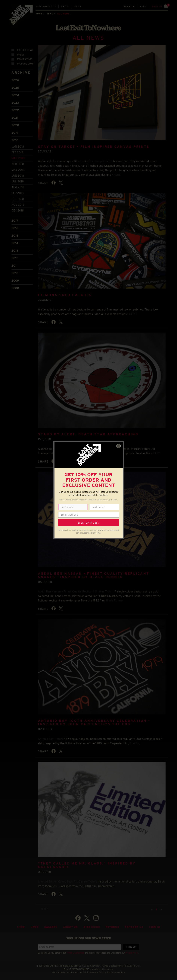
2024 (15, 95)
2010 (15, 273)
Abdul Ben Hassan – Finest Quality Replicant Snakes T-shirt (76, 591)
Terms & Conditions (75, 953)
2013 (15, 251)
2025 (15, 88)
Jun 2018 (18, 176)
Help (143, 6)
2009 (15, 281)
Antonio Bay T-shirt (50, 739)
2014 (15, 243)
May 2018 (18, 170)
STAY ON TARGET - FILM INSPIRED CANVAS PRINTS (94, 147)
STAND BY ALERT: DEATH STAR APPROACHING (88, 434)
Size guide (92, 927)
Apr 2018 (18, 164)
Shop (65, 6)
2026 (15, 80)
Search (129, 6)
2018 (15, 140)
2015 (15, 236)
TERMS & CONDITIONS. (112, 966)
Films (78, 6)
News (50, 14)
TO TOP (44, 909)
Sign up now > (88, 523)
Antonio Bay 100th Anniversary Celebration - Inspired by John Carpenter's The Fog (94, 722)
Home (39, 14)
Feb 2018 (17, 152)
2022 (15, 110)
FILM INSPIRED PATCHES (65, 295)
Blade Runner (115, 600)
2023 (15, 103)
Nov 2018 (18, 205)
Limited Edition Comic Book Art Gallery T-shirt (67, 881)
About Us (70, 927)
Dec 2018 (18, 210)
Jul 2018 (18, 181)
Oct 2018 (18, 199)
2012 (15, 258)
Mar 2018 (18, 158)
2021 (15, 118)
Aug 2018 (18, 187)
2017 (15, 221)
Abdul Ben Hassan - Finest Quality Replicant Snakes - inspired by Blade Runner (93, 575)
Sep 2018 (18, 193)
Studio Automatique (116, 972)
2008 (15, 288)
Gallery (51, 927)
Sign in (157, 6)
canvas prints (99, 161)
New (46, 6)
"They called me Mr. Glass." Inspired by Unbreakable (87, 865)
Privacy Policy (132, 953)
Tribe (72, 972)
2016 (15, 228)
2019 (15, 133)
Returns (112, 927)
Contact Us (134, 927)
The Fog (135, 743)
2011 (14, 266)
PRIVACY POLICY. (132, 966)
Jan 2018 (18, 147)
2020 (15, 125)
